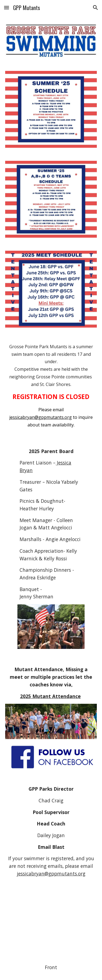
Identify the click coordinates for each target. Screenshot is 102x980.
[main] (51, 386)
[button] (7, 7)
